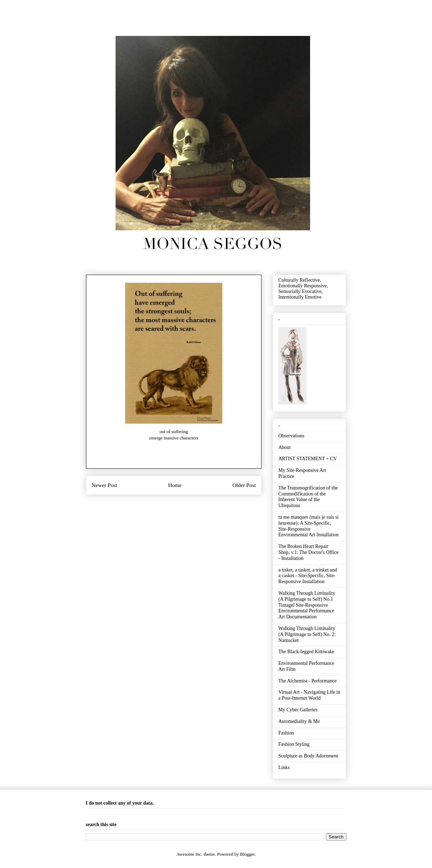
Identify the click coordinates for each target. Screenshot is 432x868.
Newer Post (104, 485)
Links (284, 767)
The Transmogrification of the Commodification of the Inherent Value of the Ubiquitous (308, 497)
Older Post (244, 485)
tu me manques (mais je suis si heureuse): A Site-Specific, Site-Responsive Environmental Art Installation (308, 526)
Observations (291, 436)
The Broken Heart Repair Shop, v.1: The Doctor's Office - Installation (308, 552)
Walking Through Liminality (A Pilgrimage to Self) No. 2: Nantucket (307, 634)
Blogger (247, 854)
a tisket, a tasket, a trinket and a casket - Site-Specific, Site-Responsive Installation (308, 576)
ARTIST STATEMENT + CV (308, 459)
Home (175, 485)
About (285, 447)
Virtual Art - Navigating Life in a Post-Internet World (309, 695)
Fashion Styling (294, 744)
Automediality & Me (299, 721)
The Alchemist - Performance (307, 681)
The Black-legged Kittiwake (306, 652)
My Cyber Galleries (298, 710)
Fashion (286, 733)
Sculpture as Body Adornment (308, 756)
